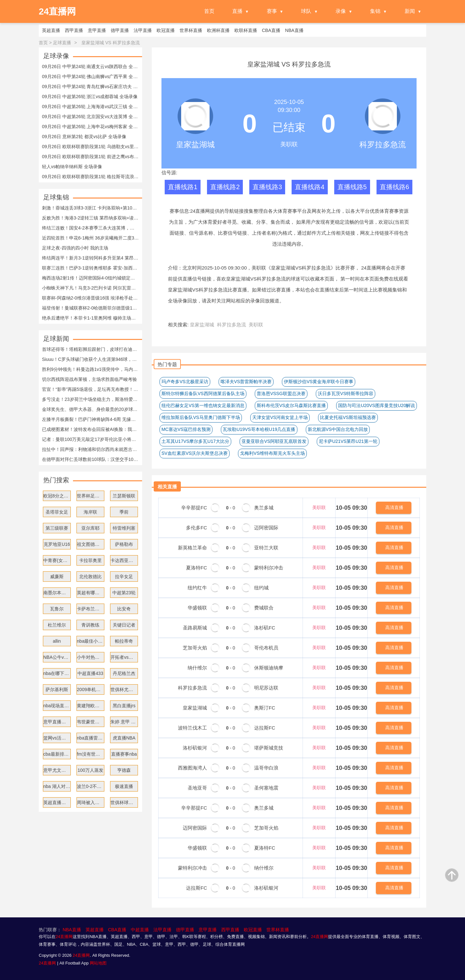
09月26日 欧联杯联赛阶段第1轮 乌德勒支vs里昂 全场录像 (90, 147)
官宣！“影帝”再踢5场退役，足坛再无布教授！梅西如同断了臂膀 (90, 389)
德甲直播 (185, 930)
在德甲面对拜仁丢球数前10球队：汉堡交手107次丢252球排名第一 (90, 459)
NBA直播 (72, 930)
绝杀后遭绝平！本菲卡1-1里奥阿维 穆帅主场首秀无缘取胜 (90, 318)
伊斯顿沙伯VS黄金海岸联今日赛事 (319, 382)
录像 (341, 11)
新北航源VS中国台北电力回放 (338, 429)
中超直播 (140, 930)
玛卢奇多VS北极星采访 (185, 382)
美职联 (259, 268)
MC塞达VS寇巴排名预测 (186, 429)
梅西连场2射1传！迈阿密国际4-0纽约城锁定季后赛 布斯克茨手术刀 (90, 278)
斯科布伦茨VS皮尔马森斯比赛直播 (291, 405)
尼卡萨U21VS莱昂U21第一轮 (348, 441)
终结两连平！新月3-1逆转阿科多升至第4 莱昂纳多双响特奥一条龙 (90, 258)
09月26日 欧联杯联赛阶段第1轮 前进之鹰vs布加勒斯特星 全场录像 (90, 157)
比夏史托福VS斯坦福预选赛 (348, 417)
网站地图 (98, 963)
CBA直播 (117, 930)
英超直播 (95, 930)
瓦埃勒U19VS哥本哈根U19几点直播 (259, 429)
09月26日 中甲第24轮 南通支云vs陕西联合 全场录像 (90, 66)
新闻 (410, 11)
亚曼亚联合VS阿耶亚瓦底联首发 (274, 441)
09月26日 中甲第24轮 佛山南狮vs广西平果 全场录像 (90, 77)
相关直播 (167, 487)
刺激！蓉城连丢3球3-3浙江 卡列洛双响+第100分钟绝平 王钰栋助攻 (90, 208)
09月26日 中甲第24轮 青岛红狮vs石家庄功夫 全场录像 (90, 87)
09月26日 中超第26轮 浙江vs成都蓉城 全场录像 (90, 97)
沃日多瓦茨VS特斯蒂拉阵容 (346, 393)
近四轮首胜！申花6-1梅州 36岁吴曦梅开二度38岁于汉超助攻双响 (90, 238)
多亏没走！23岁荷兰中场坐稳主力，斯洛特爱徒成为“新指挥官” (90, 399)
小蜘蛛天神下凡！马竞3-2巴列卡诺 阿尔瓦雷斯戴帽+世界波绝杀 (90, 288)
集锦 (375, 11)
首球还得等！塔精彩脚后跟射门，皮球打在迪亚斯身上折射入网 (90, 349)
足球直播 (62, 43)
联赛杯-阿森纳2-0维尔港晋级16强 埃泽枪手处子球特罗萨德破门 (90, 298)
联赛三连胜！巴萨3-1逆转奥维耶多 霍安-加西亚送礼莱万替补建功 (90, 268)
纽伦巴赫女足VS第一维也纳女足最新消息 (203, 405)
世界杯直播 (278, 930)
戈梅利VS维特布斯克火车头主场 (272, 453)
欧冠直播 (253, 930)
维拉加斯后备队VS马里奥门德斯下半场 (201, 417)
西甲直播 (230, 930)
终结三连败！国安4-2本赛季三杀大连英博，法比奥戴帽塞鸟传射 (90, 228)
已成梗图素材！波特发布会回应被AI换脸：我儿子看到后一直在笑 (90, 429)
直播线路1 (183, 187)
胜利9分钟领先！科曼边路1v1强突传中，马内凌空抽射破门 (90, 369)
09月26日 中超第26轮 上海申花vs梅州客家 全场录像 (90, 127)
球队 (306, 11)
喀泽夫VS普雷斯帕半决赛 (246, 382)
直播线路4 (310, 187)
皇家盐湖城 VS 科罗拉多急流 (110, 43)
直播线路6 (394, 187)
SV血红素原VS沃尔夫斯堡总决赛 (195, 453)
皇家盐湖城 (195, 144)
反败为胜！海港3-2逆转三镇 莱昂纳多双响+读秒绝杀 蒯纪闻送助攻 (90, 218)
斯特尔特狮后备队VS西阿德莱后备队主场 (203, 393)
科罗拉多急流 (383, 144)
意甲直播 (208, 930)
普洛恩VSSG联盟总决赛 (281, 393)
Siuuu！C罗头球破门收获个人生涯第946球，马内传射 (90, 359)
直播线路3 (267, 187)
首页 (209, 11)
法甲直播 (162, 930)
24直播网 (200, 211)
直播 (237, 11)
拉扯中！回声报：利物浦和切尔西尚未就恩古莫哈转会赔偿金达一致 (90, 449)
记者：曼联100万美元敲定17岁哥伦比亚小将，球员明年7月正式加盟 (90, 439)
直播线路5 (352, 187)
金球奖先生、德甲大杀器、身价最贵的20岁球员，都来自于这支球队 (90, 409)
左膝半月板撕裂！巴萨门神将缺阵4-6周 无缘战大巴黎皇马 (90, 419)
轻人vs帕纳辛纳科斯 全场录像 (72, 167)
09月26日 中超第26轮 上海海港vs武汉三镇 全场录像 (90, 107)
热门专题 (167, 364)
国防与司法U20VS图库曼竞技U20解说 (377, 405)
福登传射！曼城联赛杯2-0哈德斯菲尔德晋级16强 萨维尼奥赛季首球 (90, 308)
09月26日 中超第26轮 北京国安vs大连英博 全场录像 (90, 117)
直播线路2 (225, 187)
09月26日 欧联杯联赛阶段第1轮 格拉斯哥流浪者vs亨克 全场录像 (90, 177)
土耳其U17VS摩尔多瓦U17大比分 (195, 441)
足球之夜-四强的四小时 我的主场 (75, 248)
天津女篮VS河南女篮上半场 (280, 417)
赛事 (272, 11)
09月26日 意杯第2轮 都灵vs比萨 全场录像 (84, 137)
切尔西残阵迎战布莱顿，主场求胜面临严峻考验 (89, 379)
